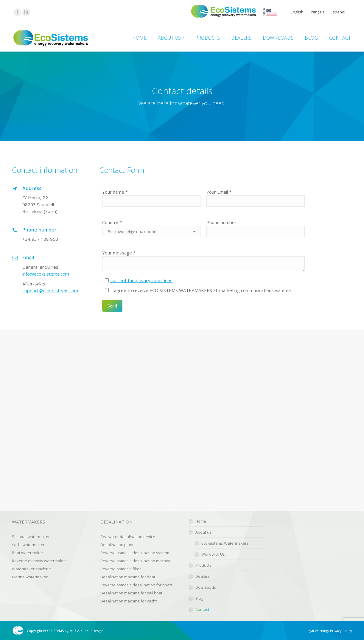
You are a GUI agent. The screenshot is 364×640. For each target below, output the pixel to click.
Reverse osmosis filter (121, 569)
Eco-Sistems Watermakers (225, 543)
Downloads (206, 587)
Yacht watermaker (28, 545)
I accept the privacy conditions (141, 280)
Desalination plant (117, 545)
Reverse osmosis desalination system (135, 553)
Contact (202, 609)
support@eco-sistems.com (50, 291)
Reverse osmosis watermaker (39, 561)
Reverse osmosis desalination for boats (137, 585)
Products (203, 565)
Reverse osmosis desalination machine (136, 561)
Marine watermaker (30, 577)
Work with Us (213, 554)
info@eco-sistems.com (46, 274)
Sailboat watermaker (31, 537)
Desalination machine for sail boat (131, 593)
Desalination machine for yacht (129, 601)
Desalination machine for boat (128, 577)
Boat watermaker (28, 553)
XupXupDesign (92, 631)
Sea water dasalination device (128, 537)
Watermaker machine (31, 569)
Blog (199, 598)
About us (200, 532)
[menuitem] (297, 12)
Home (201, 521)
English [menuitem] (297, 12)
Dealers (203, 576)
